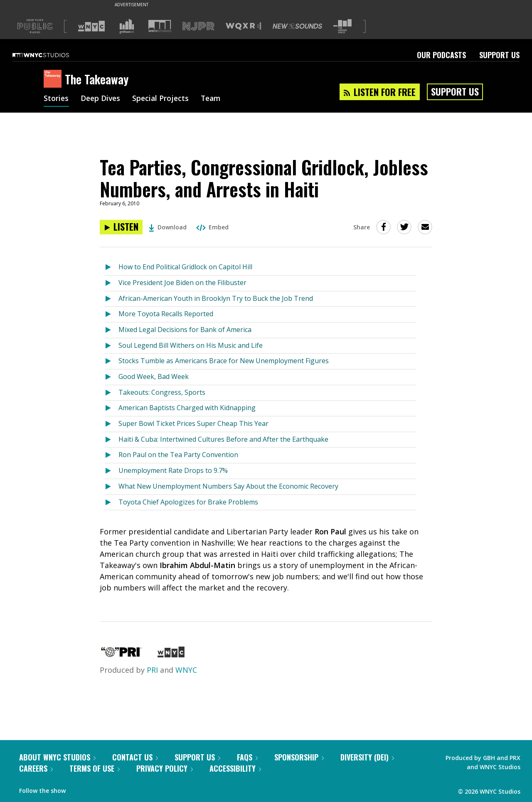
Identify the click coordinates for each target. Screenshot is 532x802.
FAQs (247, 757)
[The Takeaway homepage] (54, 79)
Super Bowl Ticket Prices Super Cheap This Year (193, 423)
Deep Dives (102, 99)
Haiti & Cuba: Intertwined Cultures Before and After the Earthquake (223, 439)
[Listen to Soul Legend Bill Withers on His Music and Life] (112, 346)
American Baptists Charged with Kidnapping (187, 408)
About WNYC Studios (57, 757)
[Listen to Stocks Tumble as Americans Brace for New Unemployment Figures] (112, 361)
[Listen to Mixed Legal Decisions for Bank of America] (112, 330)
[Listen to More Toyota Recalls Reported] (112, 314)
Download (168, 227)
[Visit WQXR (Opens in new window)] (243, 26)
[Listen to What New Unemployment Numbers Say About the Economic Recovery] (112, 487)
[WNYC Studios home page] (51, 55)
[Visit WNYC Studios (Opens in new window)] (160, 26)
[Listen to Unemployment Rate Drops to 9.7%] (112, 471)
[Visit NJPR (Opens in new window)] (198, 26)
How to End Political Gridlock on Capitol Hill (185, 267)
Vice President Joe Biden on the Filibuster (182, 283)
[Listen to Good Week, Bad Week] (112, 377)
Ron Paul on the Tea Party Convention (178, 455)
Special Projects (163, 99)
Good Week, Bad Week (154, 376)
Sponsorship (299, 757)
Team (215, 99)
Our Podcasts (441, 55)
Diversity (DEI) (367, 757)
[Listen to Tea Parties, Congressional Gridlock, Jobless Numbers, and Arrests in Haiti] (121, 227)
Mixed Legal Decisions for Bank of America (185, 330)
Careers (36, 768)
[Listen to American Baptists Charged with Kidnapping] (112, 408)
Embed (212, 227)
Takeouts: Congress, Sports (162, 392)
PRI (152, 670)
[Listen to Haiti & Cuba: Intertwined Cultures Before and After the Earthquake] (112, 440)
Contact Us (135, 757)
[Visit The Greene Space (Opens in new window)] (342, 26)
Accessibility (235, 768)
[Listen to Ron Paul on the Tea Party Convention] (112, 455)
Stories (56, 99)
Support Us (499, 55)
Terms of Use (95, 768)
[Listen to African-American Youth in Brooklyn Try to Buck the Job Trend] (112, 299)
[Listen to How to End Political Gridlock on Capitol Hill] (112, 267)
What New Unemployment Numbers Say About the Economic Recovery (228, 486)
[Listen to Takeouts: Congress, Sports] (112, 393)
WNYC (186, 670)
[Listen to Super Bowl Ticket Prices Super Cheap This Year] (112, 424)
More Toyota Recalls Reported (166, 314)
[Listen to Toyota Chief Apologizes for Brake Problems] (112, 503)
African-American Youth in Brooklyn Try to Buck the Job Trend (216, 298)
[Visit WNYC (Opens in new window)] (91, 26)
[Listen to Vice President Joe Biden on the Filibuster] (112, 283)
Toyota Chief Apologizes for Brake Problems (188, 502)
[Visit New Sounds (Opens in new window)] (297, 26)
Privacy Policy (165, 768)
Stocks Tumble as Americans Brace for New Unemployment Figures (224, 361)
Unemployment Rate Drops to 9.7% (173, 470)
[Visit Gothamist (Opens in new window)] (127, 26)
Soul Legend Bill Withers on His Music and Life (191, 345)
